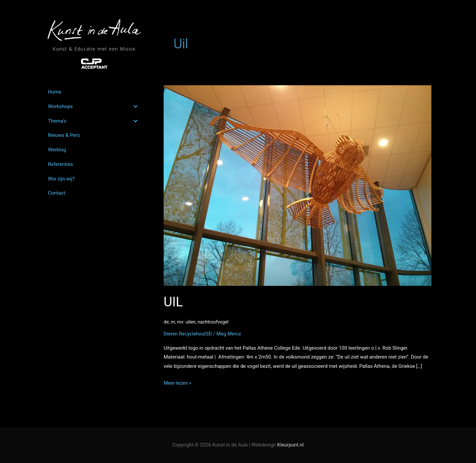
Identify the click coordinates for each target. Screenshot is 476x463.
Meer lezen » (178, 383)
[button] (136, 106)
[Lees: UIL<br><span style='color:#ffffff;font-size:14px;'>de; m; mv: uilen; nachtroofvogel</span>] (297, 185)
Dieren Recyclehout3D (188, 334)
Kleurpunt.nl (291, 445)
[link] (94, 92)
